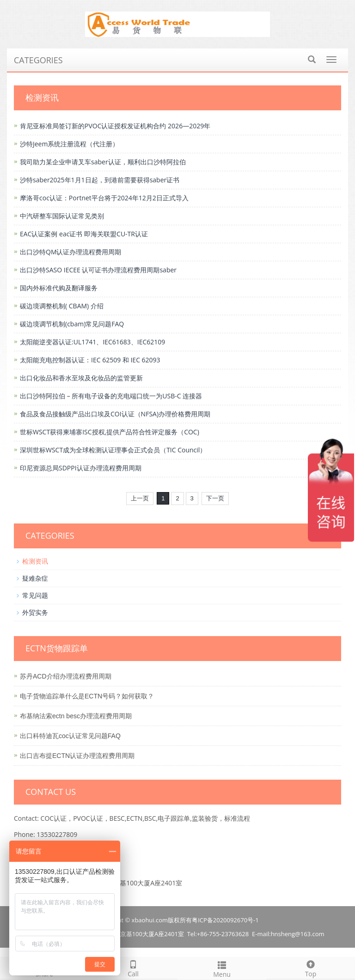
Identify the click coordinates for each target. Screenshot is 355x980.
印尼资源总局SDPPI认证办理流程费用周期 (81, 468)
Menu (222, 968)
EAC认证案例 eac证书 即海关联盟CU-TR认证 (84, 234)
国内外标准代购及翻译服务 (59, 288)
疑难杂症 (35, 578)
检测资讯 (35, 561)
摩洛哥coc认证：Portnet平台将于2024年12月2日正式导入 (104, 198)
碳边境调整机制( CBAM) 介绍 (62, 306)
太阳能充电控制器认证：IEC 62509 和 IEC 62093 (90, 360)
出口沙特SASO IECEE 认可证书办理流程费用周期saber (98, 270)
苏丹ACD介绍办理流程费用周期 (66, 676)
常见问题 (35, 595)
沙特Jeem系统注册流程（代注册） (69, 144)
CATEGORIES (38, 60)
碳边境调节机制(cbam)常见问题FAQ (72, 324)
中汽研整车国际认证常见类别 (62, 216)
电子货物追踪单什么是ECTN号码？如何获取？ (87, 696)
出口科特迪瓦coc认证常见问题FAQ (70, 736)
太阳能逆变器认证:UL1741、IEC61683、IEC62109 (92, 342)
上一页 (140, 498)
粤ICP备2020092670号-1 (225, 920)
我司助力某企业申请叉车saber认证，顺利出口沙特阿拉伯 (103, 162)
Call (133, 968)
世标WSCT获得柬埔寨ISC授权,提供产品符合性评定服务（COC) (110, 432)
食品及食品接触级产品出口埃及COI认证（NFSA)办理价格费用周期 (115, 414)
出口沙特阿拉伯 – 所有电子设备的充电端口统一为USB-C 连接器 (111, 396)
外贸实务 (35, 612)
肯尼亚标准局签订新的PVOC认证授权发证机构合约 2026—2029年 (115, 126)
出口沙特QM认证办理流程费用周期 (70, 252)
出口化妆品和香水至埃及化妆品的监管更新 (81, 378)
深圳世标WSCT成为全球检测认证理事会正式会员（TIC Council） (113, 450)
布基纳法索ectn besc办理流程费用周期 (76, 716)
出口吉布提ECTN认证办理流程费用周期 (77, 756)
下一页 (215, 498)
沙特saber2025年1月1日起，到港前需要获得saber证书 (100, 180)
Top (311, 968)
